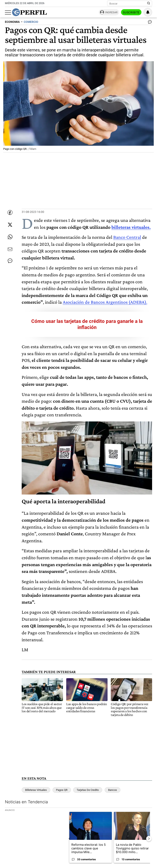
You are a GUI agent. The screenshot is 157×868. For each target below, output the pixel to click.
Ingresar (111, 12)
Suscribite (131, 12)
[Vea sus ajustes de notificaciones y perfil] (148, 12)
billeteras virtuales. (131, 227)
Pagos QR (62, 790)
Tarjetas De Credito (88, 790)
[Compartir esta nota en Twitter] (10, 225)
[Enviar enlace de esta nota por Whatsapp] (10, 237)
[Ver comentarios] (149, 23)
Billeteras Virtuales (36, 790)
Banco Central (127, 237)
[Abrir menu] (8, 12)
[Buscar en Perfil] (149, 3)
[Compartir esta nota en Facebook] (10, 212)
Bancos (113, 790)
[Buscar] (128, 3)
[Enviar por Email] (10, 249)
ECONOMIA (12, 22)
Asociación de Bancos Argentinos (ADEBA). (105, 302)
